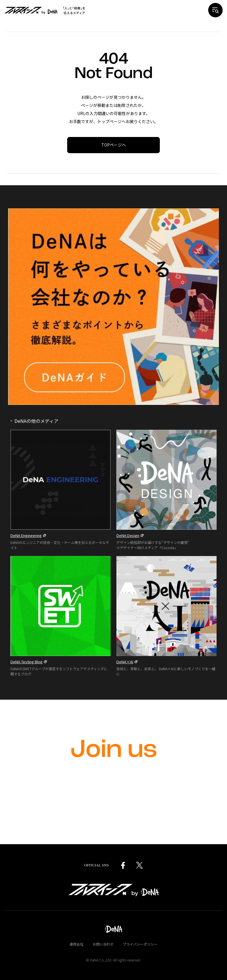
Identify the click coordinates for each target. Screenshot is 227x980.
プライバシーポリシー (140, 944)
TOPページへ (114, 145)
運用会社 (76, 944)
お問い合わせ (103, 944)
